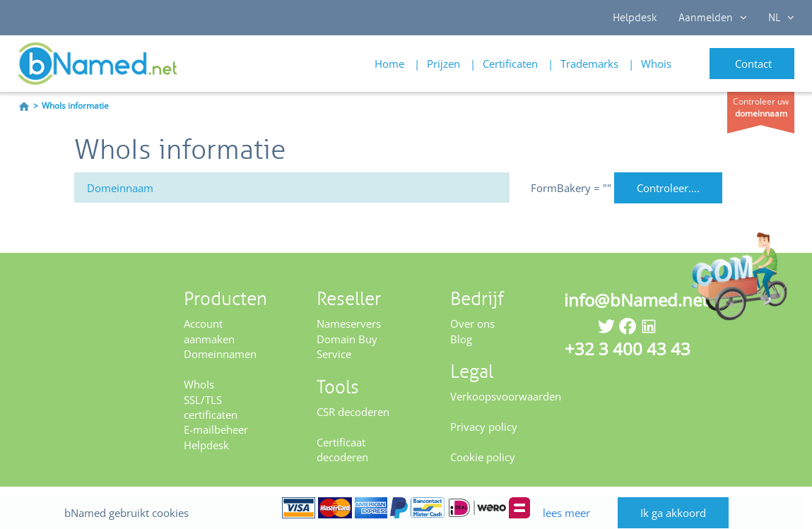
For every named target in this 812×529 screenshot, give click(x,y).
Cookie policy (483, 457)
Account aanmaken (209, 331)
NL (781, 18)
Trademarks (589, 64)
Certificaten (510, 64)
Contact (753, 64)
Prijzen (443, 64)
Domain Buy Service (347, 346)
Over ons (472, 323)
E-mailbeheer (216, 429)
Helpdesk (635, 18)
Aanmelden (713, 18)
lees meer (570, 499)
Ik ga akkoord (683, 499)
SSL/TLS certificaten (211, 407)
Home (389, 64)
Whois (656, 64)
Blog (461, 339)
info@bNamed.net (636, 300)
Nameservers (349, 323)
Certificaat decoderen (342, 450)
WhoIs (199, 384)
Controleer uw (761, 107)
